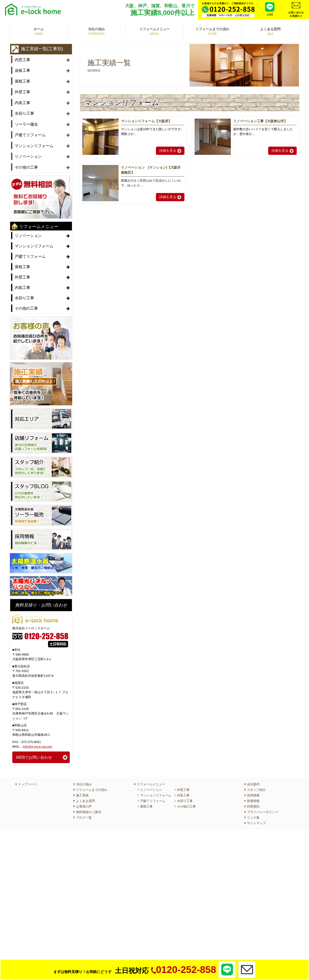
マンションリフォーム (34, 143)
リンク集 (253, 813)
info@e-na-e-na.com (37, 743)
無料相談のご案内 (89, 808)
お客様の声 (84, 802)
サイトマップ (256, 819)
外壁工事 (22, 91)
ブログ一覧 (84, 813)
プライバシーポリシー (263, 808)
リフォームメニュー (154, 31)
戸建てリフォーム (30, 132)
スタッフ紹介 (256, 786)
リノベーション (28, 153)
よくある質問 (270, 31)
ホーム (39, 31)
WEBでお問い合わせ (34, 753)
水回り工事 (24, 111)
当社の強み (96, 31)
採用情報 (253, 791)
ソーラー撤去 (26, 122)
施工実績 (82, 791)
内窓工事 (22, 60)
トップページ (28, 780)
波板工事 (22, 70)
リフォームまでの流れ (212, 31)
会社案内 (253, 780)
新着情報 (253, 797)
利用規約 (253, 802)
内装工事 (22, 101)
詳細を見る (168, 151)
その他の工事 (26, 163)
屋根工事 (22, 80)
